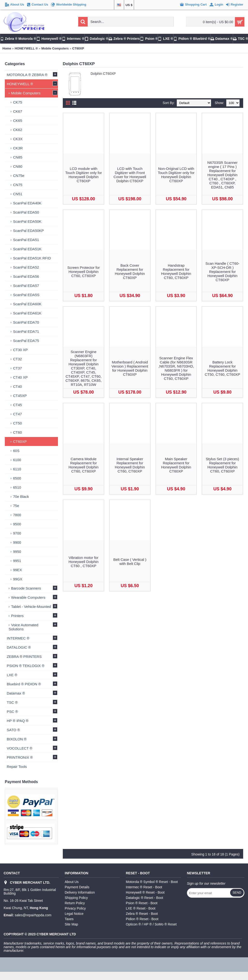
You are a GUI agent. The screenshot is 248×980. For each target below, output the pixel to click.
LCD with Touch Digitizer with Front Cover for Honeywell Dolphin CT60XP (130, 175)
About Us (72, 882)
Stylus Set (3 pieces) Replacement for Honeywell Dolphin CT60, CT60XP (222, 465)
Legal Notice (74, 914)
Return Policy (75, 903)
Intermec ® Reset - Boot (144, 887)
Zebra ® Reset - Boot (142, 914)
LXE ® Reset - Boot (141, 908)
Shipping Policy (76, 898)
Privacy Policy (75, 908)
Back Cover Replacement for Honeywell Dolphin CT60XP (130, 271)
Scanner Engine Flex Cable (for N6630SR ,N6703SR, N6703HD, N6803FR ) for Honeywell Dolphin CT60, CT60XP (176, 368)
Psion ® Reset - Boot (142, 903)
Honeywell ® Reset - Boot (145, 892)
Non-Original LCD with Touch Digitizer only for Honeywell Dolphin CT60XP (176, 175)
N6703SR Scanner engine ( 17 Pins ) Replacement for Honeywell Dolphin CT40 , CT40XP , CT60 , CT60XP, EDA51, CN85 (223, 175)
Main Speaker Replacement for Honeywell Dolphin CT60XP (176, 465)
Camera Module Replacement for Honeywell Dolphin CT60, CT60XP (84, 465)
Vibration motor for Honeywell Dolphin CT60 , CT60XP (84, 562)
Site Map (71, 924)
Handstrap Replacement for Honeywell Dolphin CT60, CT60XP (176, 271)
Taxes (69, 919)
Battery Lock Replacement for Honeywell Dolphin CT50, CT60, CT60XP (223, 368)
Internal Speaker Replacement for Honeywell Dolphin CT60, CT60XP (130, 465)
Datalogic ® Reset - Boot (144, 898)
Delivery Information (80, 892)
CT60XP (78, 48)
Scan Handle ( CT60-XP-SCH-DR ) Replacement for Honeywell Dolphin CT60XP (223, 272)
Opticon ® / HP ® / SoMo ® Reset (151, 924)
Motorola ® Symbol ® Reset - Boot (152, 882)
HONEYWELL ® (26, 48)
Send (237, 893)
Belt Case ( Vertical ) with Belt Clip (130, 562)
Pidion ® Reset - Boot (142, 919)
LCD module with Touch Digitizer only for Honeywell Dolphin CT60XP (84, 175)
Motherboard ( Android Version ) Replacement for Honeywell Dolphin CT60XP (130, 368)
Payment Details (77, 887)
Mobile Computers (55, 48)
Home (7, 48)
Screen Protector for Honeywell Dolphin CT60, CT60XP (84, 272)
